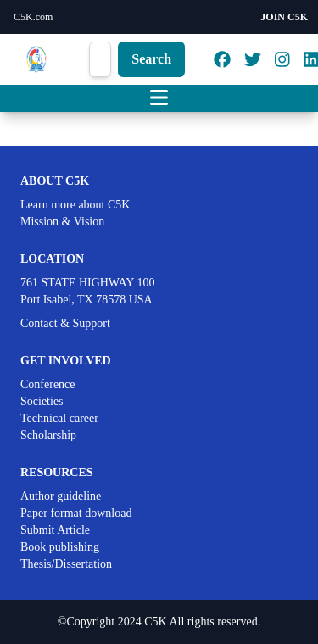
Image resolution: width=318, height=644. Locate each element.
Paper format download (76, 513)
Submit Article (55, 530)
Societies (42, 401)
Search (151, 59)
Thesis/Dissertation (66, 564)
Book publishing (60, 547)
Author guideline (61, 496)
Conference (48, 384)
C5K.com (33, 17)
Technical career (59, 418)
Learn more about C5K (75, 205)
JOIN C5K (284, 17)
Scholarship (48, 435)
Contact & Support (65, 323)
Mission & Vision (62, 222)
